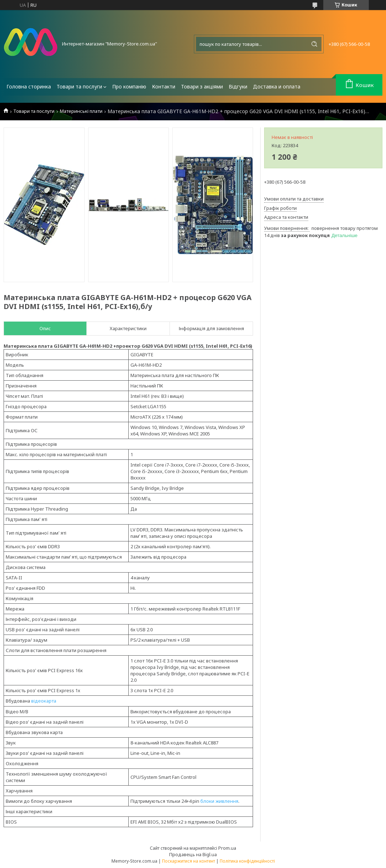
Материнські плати (81, 111)
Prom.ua (227, 848)
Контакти (164, 86)
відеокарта (44, 701)
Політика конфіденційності (247, 861)
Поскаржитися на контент (189, 861)
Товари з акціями (202, 86)
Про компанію (129, 86)
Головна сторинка (29, 86)
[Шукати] (314, 44)
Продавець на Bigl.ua (193, 854)
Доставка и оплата (277, 86)
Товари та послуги (79, 86)
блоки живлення (219, 801)
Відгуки (238, 86)
